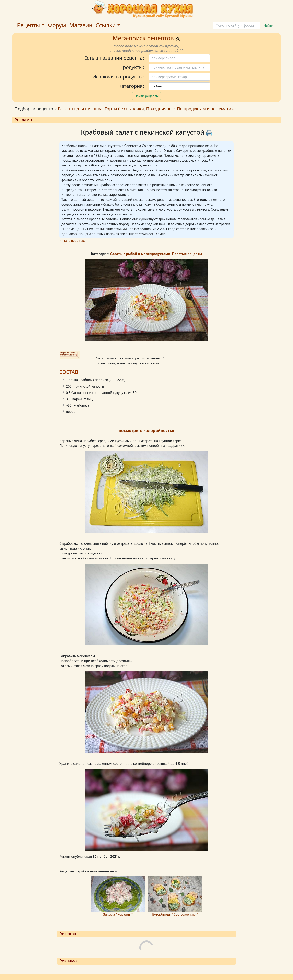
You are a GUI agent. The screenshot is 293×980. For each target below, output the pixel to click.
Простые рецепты (187, 254)
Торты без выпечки (124, 109)
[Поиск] (237, 25)
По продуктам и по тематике (206, 109)
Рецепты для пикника (80, 109)
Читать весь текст (73, 241)
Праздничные (160, 109)
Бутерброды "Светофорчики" (175, 914)
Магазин (81, 25)
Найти (268, 25)
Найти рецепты (147, 96)
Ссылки (106, 25)
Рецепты (29, 25)
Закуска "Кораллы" (118, 914)
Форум (57, 25)
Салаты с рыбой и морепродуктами (140, 254)
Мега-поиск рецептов (147, 38)
